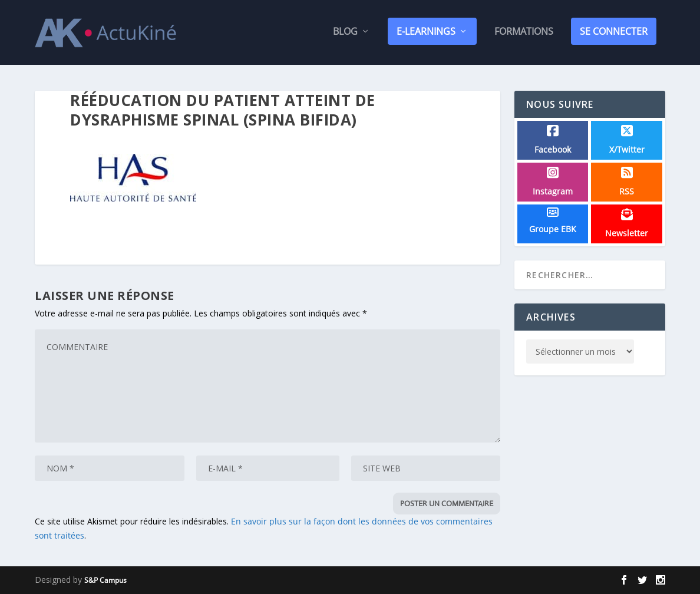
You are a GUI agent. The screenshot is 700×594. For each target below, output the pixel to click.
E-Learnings (426, 34)
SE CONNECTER (614, 34)
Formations (524, 34)
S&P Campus (105, 580)
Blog (345, 34)
